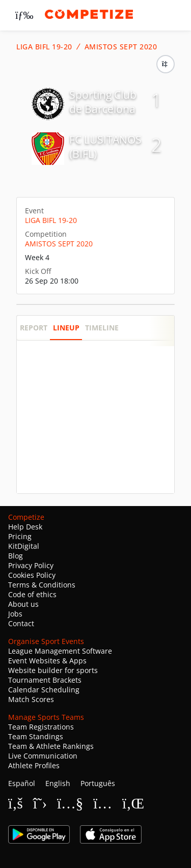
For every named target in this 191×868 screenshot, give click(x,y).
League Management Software (60, 651)
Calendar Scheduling (44, 690)
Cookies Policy (32, 575)
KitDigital (24, 546)
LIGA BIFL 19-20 (44, 47)
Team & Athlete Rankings (51, 746)
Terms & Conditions (42, 585)
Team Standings (36, 736)
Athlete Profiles (34, 765)
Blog (16, 556)
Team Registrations (41, 727)
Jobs (15, 614)
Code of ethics (32, 594)
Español (22, 783)
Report (34, 328)
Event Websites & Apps (47, 661)
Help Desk (25, 527)
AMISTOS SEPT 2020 (121, 47)
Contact (21, 623)
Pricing (20, 536)
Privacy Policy (31, 565)
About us (23, 604)
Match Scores (31, 699)
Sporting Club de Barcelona (103, 102)
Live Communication (43, 756)
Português (98, 783)
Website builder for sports (53, 670)
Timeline (102, 328)
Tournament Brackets (45, 680)
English (58, 783)
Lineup (66, 328)
